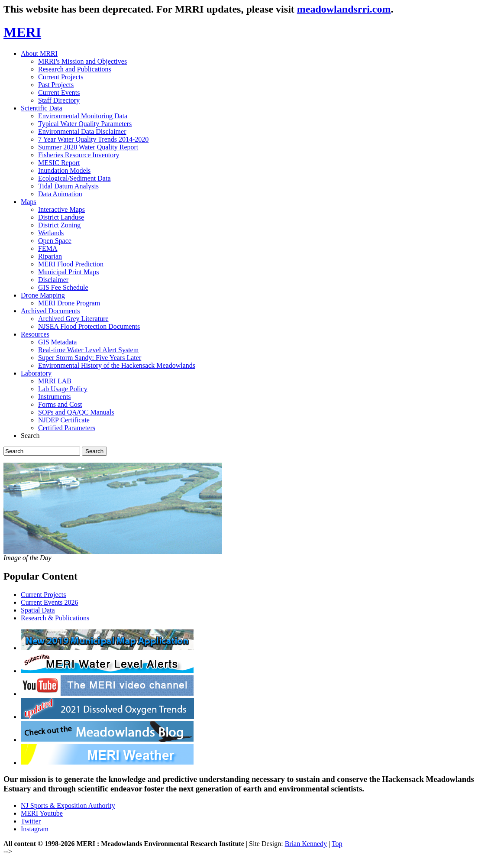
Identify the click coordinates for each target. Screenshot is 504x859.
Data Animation (60, 194)
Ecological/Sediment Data (74, 178)
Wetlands (51, 233)
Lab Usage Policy (63, 389)
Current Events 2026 (49, 602)
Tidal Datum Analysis (68, 186)
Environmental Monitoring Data (83, 116)
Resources (35, 334)
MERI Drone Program (69, 303)
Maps (29, 202)
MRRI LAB (55, 381)
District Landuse (61, 217)
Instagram (35, 829)
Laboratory (36, 373)
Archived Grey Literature (73, 319)
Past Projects (56, 85)
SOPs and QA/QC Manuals (76, 412)
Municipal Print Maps (68, 272)
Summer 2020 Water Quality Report (88, 147)
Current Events (59, 92)
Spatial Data (38, 610)
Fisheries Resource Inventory (79, 155)
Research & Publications (55, 618)
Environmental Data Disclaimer (82, 131)
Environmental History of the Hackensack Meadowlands (117, 365)
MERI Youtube (42, 813)
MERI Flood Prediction (71, 264)
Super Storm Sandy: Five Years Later (90, 358)
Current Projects (61, 77)
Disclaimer (53, 280)
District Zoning (59, 225)
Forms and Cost (60, 404)
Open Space (55, 241)
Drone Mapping (43, 295)
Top (337, 844)
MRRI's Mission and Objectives (82, 61)
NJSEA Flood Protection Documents (89, 326)
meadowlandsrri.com (344, 9)
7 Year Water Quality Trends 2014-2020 (93, 139)
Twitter (31, 821)
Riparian (50, 256)
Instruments (55, 397)
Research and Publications (75, 69)
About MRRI (39, 53)
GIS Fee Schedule (63, 287)
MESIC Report (59, 163)
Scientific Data (42, 108)
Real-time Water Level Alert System (88, 350)
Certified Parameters (67, 428)
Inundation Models (64, 170)
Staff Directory (59, 100)
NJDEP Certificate (64, 420)
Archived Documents (50, 311)
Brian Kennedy (306, 844)
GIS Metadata (57, 342)
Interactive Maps (61, 209)
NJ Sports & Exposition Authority (68, 806)
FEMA (48, 248)
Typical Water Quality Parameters (85, 124)
